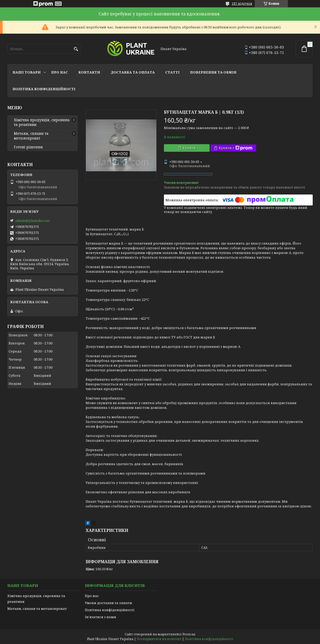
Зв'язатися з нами (100, 617)
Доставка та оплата (133, 72)
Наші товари (27, 72)
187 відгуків (242, 4)
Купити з (236, 148)
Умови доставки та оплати (108, 603)
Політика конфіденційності (44, 89)
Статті (172, 72)
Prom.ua (189, 634)
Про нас (60, 72)
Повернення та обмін (213, 72)
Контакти (89, 72)
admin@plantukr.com (32, 221)
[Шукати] (76, 49)
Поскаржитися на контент (159, 639)
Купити (189, 148)
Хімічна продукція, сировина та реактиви (42, 122)
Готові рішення (28, 147)
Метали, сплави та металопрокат (31, 136)
